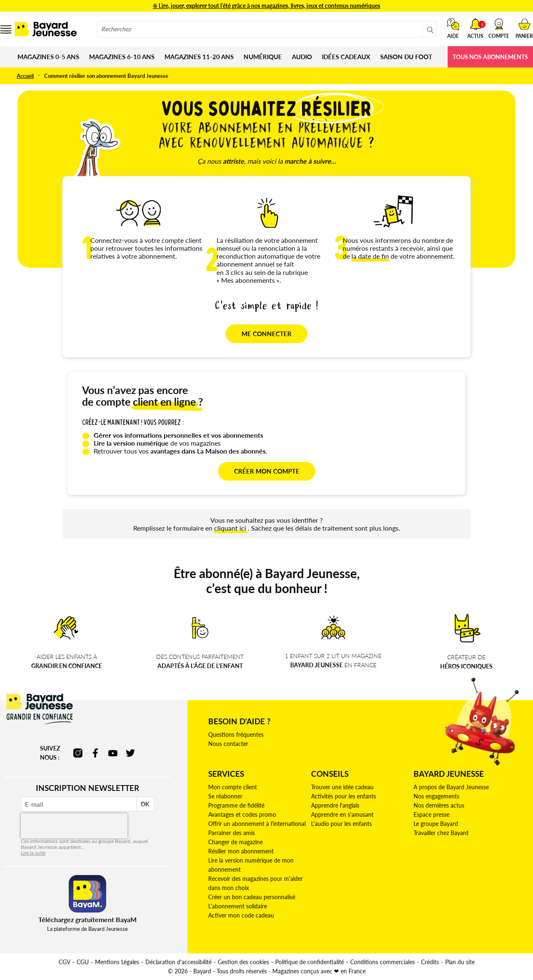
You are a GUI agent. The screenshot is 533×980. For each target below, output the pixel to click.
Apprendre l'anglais (335, 805)
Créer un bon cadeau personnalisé (252, 897)
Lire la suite (33, 853)
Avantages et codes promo (242, 814)
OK (145, 804)
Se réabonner (225, 796)
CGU (83, 962)
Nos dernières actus (439, 805)
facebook (95, 753)
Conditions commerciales (382, 962)
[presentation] (74, 826)
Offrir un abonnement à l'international (257, 824)
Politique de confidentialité (310, 962)
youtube (113, 753)
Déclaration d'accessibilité (178, 962)
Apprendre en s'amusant (342, 814)
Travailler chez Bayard (441, 833)
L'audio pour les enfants (341, 824)
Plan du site (460, 962)
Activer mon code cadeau (241, 915)
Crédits (430, 962)
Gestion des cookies (243, 962)
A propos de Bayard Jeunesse (451, 787)
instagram (78, 753)
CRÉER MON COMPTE (267, 471)
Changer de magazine (235, 842)
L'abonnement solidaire (238, 906)
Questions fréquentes (236, 734)
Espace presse (431, 814)
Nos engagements (436, 796)
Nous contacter (228, 744)
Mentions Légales (117, 962)
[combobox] (267, 29)
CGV (65, 962)
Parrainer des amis (232, 833)
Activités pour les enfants (344, 796)
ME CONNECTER (266, 334)
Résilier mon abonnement (241, 851)
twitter (130, 753)
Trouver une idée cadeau (342, 787)
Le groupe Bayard (436, 824)
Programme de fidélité (236, 805)
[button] (499, 28)
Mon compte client (233, 787)
